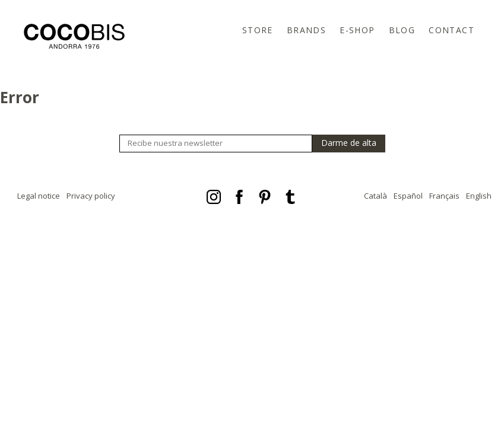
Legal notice (39, 196)
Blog (402, 30)
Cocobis (74, 36)
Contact (451, 30)
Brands (306, 30)
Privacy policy (91, 196)
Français (444, 196)
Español (408, 196)
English (479, 196)
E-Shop (357, 30)
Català (375, 196)
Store (258, 30)
